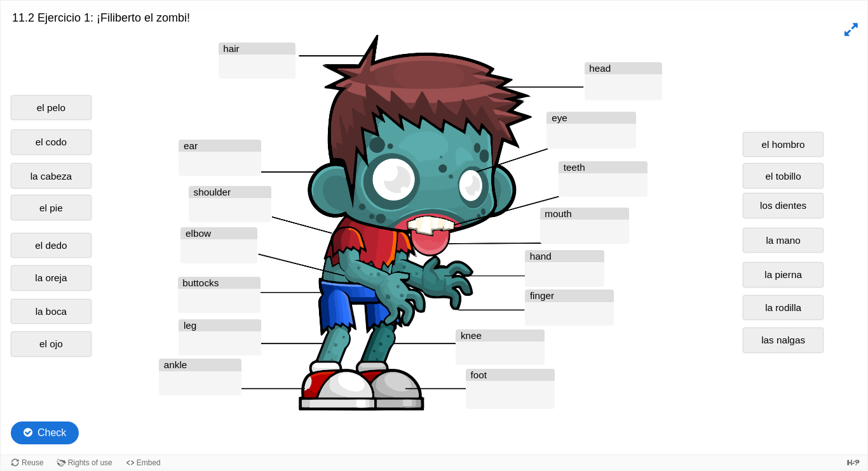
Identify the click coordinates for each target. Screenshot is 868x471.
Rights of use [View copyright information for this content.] (90, 463)
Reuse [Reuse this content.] (33, 463)
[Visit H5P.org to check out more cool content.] (853, 462)
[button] (850, 30)
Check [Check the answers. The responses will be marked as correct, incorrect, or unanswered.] (52, 433)
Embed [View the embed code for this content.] (149, 463)
